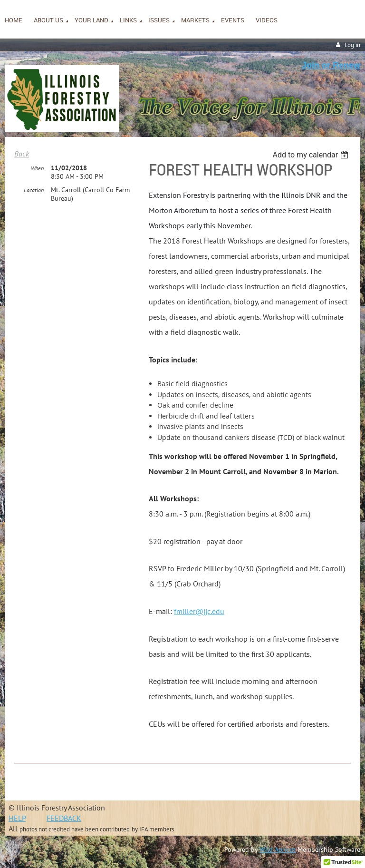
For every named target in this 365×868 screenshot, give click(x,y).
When (37, 168)
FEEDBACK (64, 818)
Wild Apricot (278, 849)
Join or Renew (331, 65)
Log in (352, 45)
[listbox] (312, 155)
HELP (17, 818)
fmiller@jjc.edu (199, 611)
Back (22, 154)
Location (34, 190)
